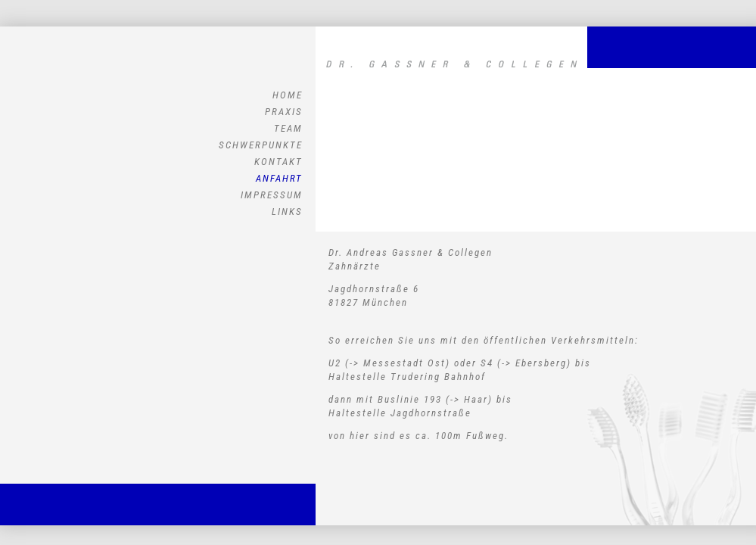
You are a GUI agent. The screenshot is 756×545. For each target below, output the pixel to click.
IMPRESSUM (272, 195)
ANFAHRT (279, 178)
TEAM (288, 128)
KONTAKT (278, 162)
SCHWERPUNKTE (261, 145)
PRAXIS (284, 112)
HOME (288, 95)
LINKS (287, 212)
